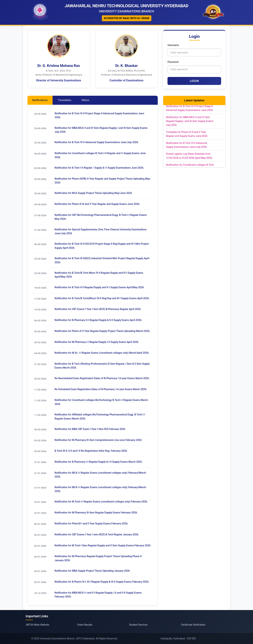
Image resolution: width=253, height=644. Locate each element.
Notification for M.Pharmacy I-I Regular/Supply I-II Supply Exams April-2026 (96, 342)
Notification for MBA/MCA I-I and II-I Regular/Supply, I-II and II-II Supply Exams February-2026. (98, 595)
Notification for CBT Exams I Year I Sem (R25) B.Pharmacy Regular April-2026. (98, 309)
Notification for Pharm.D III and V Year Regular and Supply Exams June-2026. (97, 204)
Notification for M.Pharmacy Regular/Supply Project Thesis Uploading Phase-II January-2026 (98, 558)
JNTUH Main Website (37, 625)
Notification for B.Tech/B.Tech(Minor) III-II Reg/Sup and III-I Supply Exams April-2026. (102, 298)
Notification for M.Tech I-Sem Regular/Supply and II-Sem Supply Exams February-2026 (103, 546)
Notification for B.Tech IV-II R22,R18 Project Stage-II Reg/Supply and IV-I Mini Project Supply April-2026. (102, 246)
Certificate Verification (193, 625)
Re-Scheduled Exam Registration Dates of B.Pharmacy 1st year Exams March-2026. (101, 389)
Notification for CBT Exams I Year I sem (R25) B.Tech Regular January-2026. (97, 535)
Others (86, 100)
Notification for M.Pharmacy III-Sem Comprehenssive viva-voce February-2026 (98, 440)
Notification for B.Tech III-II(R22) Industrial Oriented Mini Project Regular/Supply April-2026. (102, 260)
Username (173, 45)
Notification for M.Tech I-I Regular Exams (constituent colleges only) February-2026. (101, 502)
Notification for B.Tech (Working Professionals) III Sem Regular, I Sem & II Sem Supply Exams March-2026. (102, 366)
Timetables (65, 100)
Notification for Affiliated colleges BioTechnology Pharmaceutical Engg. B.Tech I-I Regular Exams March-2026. (100, 417)
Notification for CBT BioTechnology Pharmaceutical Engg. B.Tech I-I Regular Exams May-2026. (101, 217)
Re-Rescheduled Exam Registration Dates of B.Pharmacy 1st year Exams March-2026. (102, 378)
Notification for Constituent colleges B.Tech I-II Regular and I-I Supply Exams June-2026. (100, 155)
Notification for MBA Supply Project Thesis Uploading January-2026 (92, 571)
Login (194, 81)
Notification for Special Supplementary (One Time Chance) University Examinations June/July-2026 (100, 231)
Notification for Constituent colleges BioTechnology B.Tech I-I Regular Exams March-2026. (102, 402)
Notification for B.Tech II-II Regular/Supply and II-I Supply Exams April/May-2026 (99, 287)
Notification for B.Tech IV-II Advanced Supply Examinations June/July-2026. (97, 142)
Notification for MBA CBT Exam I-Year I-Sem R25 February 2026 (90, 429)
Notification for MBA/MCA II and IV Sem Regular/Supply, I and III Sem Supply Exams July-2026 (101, 130)
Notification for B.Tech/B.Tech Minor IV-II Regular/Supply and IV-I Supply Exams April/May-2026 (99, 275)
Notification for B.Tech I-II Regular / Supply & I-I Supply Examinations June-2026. (99, 168)
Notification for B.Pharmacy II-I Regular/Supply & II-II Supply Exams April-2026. (98, 320)
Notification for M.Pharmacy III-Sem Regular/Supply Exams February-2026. (96, 513)
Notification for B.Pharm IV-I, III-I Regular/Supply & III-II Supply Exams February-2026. (102, 582)
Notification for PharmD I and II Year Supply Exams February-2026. (91, 524)
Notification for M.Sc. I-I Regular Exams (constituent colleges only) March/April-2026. (102, 353)
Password (173, 62)
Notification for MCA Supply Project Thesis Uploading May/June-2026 (93, 193)
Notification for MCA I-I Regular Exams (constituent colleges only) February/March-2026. (101, 475)
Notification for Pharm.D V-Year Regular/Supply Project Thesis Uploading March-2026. (102, 331)
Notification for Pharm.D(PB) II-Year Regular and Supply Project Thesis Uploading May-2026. (103, 181)
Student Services (138, 625)
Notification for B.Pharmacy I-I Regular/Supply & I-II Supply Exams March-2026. (99, 462)
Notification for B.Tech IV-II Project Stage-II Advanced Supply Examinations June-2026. (100, 115)
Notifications (40, 100)
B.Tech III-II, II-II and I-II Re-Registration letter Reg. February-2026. (91, 451)
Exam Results (85, 625)
